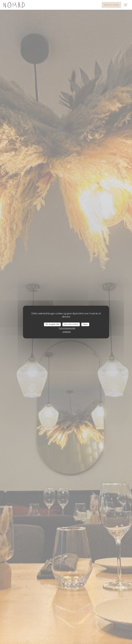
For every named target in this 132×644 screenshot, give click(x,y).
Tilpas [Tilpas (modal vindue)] (85, 324)
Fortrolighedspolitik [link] (67, 328)
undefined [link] (66, 332)
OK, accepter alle (52, 324)
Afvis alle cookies (71, 324)
